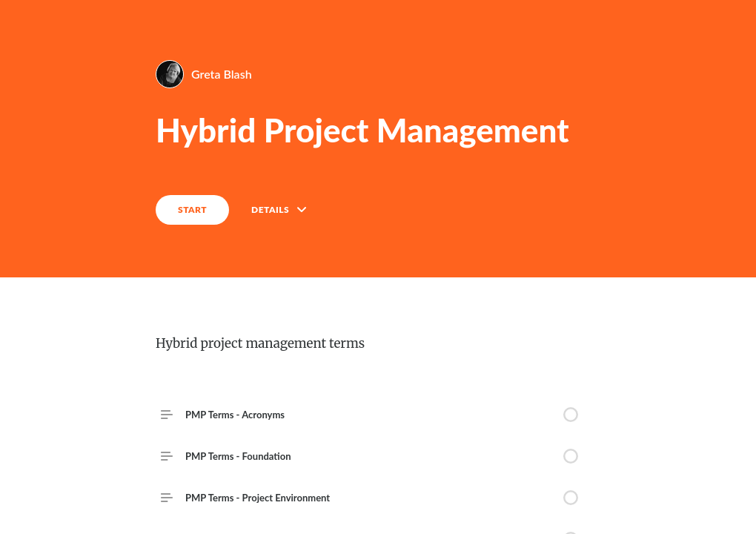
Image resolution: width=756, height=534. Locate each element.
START (192, 210)
